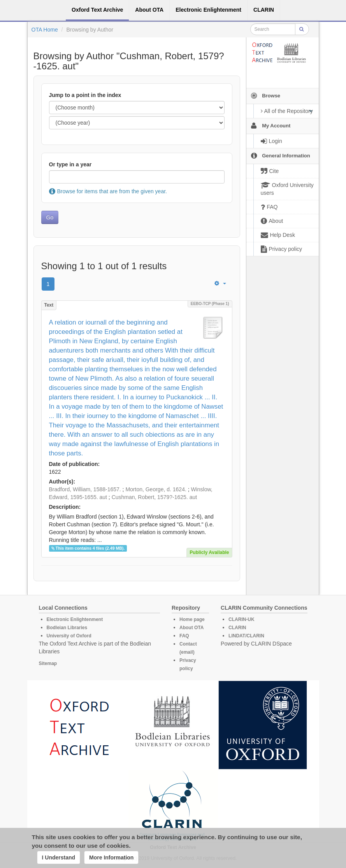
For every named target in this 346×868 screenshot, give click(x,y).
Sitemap (48, 663)
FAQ (184, 636)
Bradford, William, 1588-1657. (85, 489)
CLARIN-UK (241, 619)
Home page (192, 619)
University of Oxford (69, 636)
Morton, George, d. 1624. (156, 489)
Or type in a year (70, 164)
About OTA (191, 628)
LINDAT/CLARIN (246, 636)
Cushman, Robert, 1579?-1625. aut (154, 497)
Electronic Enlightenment (75, 619)
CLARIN (237, 628)
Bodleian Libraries (67, 628)
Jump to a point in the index (85, 95)
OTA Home (45, 30)
